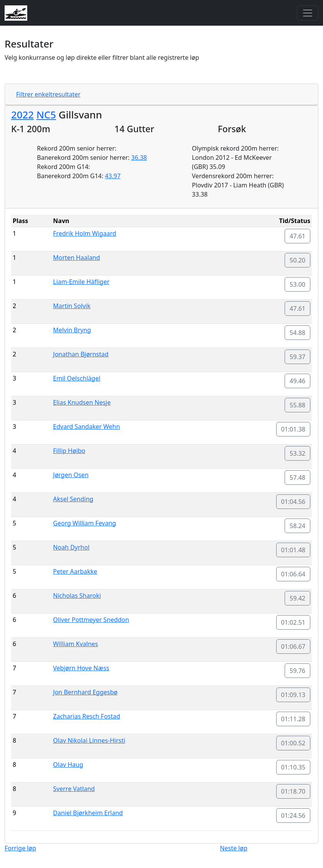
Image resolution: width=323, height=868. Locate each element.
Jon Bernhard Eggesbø (85, 692)
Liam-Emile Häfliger (81, 282)
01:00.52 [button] (293, 743)
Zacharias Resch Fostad (87, 716)
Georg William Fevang (84, 523)
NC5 (46, 115)
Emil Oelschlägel (77, 378)
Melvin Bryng (72, 330)
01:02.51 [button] (293, 622)
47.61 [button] (297, 236)
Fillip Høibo (69, 451)
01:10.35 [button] (293, 767)
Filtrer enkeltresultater (48, 94)
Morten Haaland (76, 258)
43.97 (113, 176)
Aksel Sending (73, 499)
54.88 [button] (297, 333)
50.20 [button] (297, 260)
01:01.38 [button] (293, 429)
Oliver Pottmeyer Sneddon (91, 620)
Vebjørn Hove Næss (81, 668)
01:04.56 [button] (293, 502)
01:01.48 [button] (293, 550)
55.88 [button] (297, 405)
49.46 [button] (297, 381)
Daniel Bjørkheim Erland (88, 813)
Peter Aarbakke (75, 571)
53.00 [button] (297, 284)
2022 (22, 115)
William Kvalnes (75, 644)
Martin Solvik (72, 306)
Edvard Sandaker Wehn (86, 427)
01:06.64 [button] (293, 574)
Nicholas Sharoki (77, 596)
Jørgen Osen (71, 475)
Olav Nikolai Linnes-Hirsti (89, 740)
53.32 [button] (297, 453)
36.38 (139, 158)
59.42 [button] (297, 598)
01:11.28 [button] (293, 719)
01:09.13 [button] (293, 695)
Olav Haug (68, 765)
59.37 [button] (297, 357)
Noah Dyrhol (71, 547)
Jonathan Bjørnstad (81, 354)
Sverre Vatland (74, 789)
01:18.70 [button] (293, 791)
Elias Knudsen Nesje (82, 402)
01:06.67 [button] (293, 646)
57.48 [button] (297, 477)
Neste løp (233, 848)
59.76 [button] (297, 671)
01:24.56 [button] (293, 815)
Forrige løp (20, 848)
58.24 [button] (297, 526)
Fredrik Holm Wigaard (85, 233)
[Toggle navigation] (308, 13)
